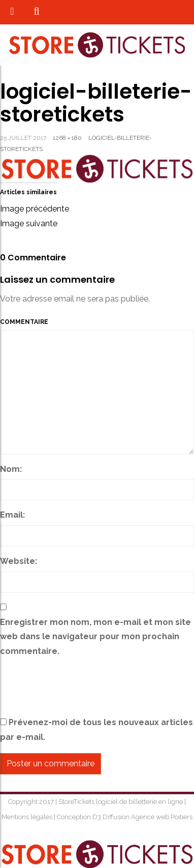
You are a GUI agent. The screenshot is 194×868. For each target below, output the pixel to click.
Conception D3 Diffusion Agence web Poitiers (124, 817)
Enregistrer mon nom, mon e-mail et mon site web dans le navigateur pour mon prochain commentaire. (95, 637)
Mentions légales (28, 817)
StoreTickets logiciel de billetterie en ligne (121, 802)
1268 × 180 (67, 138)
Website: (19, 561)
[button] (36, 12)
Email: (12, 515)
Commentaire (24, 322)
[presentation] (77, 689)
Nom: (11, 469)
